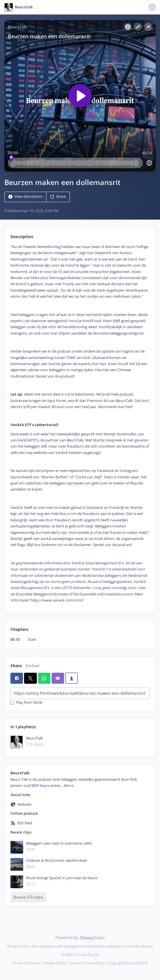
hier (129, 407)
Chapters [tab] (19, 629)
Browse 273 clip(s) (28, 897)
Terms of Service (26, 963)
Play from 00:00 (26, 703)
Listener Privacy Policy (87, 963)
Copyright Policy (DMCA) (128, 963)
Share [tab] (16, 666)
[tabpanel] (80, 424)
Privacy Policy (54, 963)
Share (58, 196)
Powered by (80, 937)
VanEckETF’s (28, 440)
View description (26, 196)
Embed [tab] (32, 666)
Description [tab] (22, 237)
